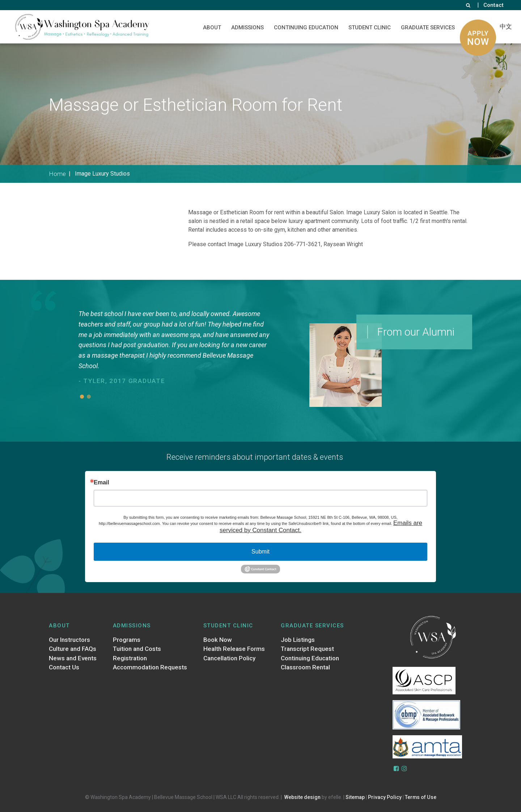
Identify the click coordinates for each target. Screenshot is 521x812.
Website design (302, 797)
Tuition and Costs (137, 649)
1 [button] (82, 397)
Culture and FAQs (73, 649)
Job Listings (298, 640)
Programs (127, 640)
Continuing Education (306, 28)
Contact (494, 5)
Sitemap (355, 797)
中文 (506, 26)
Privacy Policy (385, 797)
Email (101, 483)
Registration (130, 658)
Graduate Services (428, 28)
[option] (176, 348)
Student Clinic (370, 28)
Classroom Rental (305, 668)
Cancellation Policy (229, 658)
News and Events (73, 658)
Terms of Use (421, 797)
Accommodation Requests (150, 668)
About (212, 28)
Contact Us (64, 668)
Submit (260, 552)
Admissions (247, 28)
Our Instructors (69, 640)
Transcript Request (308, 649)
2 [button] (89, 397)
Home (57, 174)
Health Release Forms (234, 649)
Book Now (218, 640)
